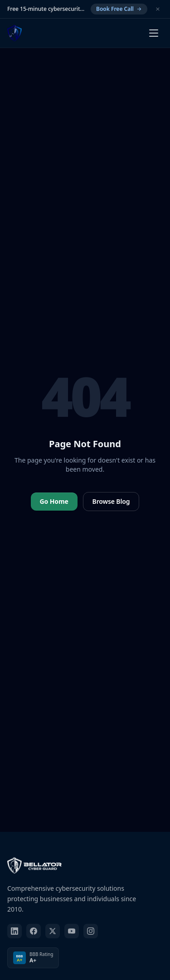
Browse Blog (111, 501)
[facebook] (34, 931)
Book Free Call (119, 9)
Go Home (54, 501)
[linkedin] (15, 931)
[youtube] (72, 931)
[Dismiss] (158, 9)
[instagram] (91, 931)
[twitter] (53, 931)
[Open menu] (154, 33)
